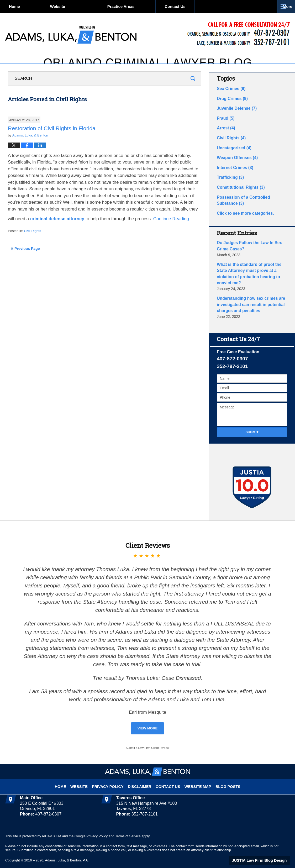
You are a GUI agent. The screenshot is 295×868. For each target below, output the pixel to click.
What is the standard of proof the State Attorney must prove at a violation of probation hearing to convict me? (251, 270)
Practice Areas (145, 6)
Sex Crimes (230, 99)
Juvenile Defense (235, 118)
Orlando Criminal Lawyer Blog (71, 34)
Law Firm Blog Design (265, 851)
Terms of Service (128, 826)
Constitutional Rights (238, 191)
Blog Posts (220, 774)
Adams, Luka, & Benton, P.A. (67, 850)
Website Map (193, 774)
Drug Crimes (231, 109)
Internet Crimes (233, 173)
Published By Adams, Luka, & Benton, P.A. (238, 34)
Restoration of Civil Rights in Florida (52, 140)
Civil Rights (32, 242)
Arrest (225, 136)
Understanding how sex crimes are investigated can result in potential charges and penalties (247, 296)
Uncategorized (232, 155)
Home (27, 6)
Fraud (225, 127)
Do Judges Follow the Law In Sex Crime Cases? (252, 247)
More (284, 6)
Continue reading (171, 230)
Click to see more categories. (242, 215)
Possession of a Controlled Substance (250, 203)
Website (82, 6)
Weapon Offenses (235, 164)
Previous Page (27, 260)
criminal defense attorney (57, 230)
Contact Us (211, 6)
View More (148, 719)
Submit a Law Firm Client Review (147, 738)
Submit (252, 422)
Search (193, 90)
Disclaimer (142, 774)
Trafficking (229, 182)
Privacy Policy (114, 774)
